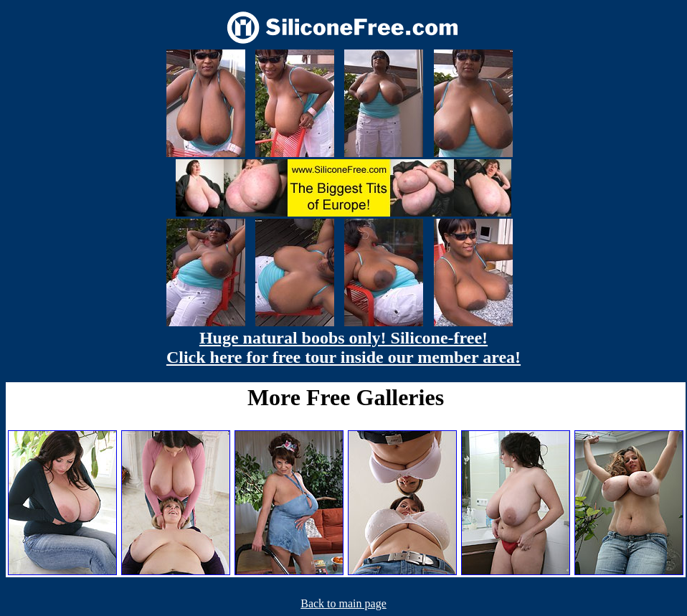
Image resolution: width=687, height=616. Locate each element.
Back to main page (343, 603)
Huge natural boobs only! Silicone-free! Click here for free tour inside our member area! (343, 347)
